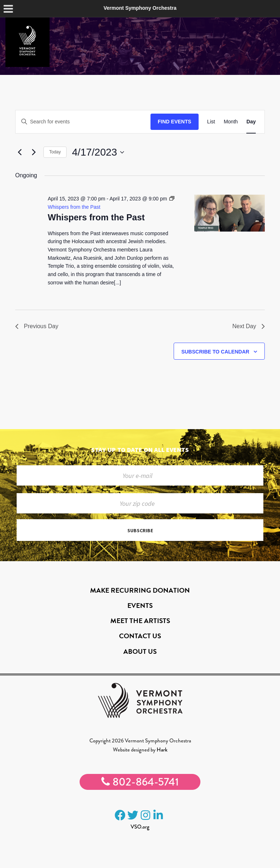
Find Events (175, 122)
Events (140, 606)
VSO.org (140, 827)
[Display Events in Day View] (251, 122)
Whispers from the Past (96, 217)
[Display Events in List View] (211, 122)
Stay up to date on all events (140, 450)
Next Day (249, 326)
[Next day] (34, 152)
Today (55, 152)
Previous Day (37, 326)
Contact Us (140, 636)
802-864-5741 (140, 782)
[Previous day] (20, 152)
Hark (162, 750)
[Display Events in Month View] (231, 122)
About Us (140, 651)
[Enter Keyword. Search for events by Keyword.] (83, 122)
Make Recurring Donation (140, 590)
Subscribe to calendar (215, 352)
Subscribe (140, 530)
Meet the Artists (140, 621)
